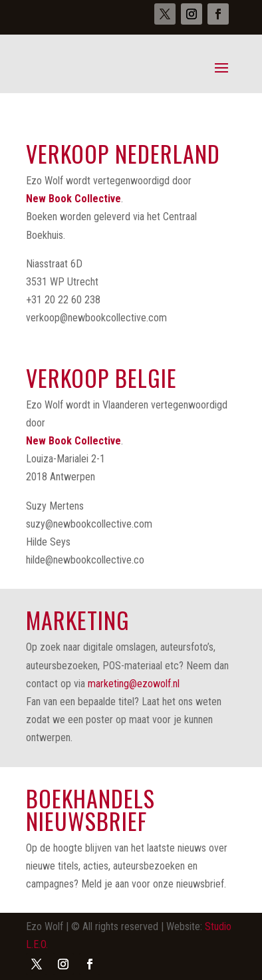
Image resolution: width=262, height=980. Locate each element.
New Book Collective (73, 199)
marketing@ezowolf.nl (134, 684)
